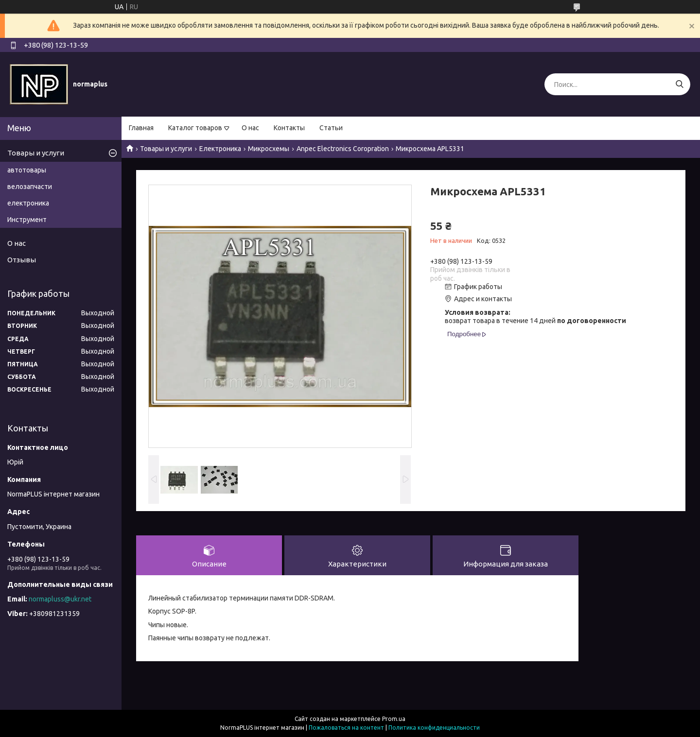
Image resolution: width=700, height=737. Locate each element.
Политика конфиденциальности (434, 728)
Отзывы (22, 260)
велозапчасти (30, 187)
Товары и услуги (166, 149)
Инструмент (27, 220)
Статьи (331, 128)
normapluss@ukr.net (60, 599)
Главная (141, 128)
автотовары (27, 170)
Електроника (220, 149)
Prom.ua (394, 719)
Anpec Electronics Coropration (343, 149)
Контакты (289, 128)
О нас (250, 128)
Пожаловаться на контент (346, 728)
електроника (28, 203)
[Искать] (679, 84)
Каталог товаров (195, 128)
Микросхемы (269, 149)
